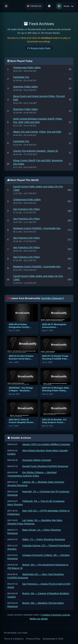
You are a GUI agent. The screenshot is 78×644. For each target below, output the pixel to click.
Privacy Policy (33, 639)
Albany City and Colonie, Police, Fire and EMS (37, 132)
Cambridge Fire (21, 77)
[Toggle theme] (49, 6)
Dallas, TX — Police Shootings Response (44, 539)
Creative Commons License (56, 615)
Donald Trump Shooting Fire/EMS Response (45, 466)
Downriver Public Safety (26, 87)
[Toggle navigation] (6, 6)
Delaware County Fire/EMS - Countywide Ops (37, 228)
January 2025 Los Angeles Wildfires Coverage (46, 444)
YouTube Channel (52, 298)
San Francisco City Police (26, 209)
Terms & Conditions (14, 639)
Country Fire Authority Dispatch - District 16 (36, 151)
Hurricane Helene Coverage (37, 460)
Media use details (39, 619)
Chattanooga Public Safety (27, 67)
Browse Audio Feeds (41, 48)
